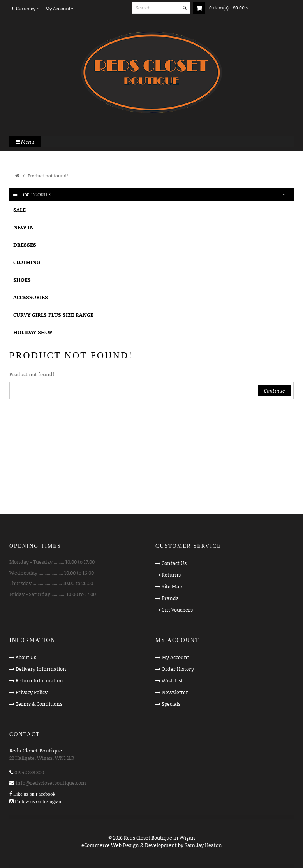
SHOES (22, 280)
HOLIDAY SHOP (33, 332)
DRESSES (25, 245)
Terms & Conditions (39, 704)
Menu (25, 142)
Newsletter (175, 692)
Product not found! (48, 176)
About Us (26, 657)
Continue (274, 391)
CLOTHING (27, 262)
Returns (171, 575)
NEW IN (24, 227)
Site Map (172, 586)
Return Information (39, 680)
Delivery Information (41, 669)
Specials (171, 704)
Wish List (172, 680)
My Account (175, 657)
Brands (170, 598)
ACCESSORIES (31, 297)
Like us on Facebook (34, 794)
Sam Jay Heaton (203, 845)
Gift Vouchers (177, 610)
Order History (178, 669)
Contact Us (174, 563)
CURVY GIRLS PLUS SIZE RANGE (53, 315)
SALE (19, 210)
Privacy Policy (32, 692)
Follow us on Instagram (39, 801)
